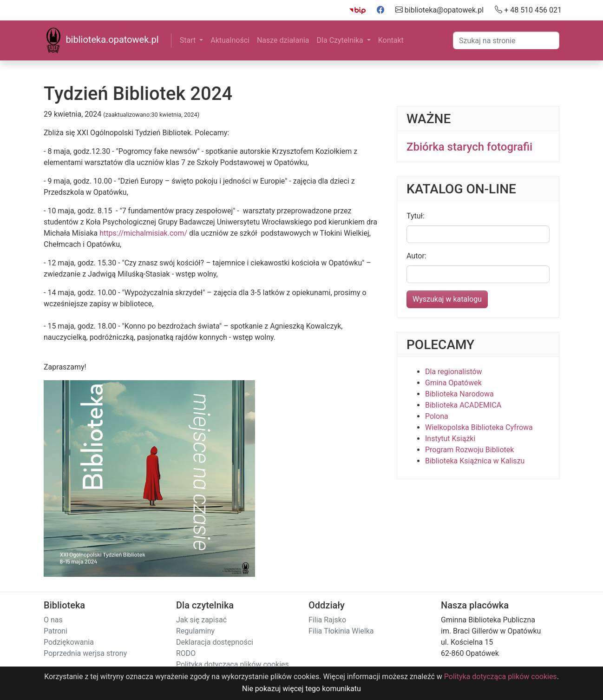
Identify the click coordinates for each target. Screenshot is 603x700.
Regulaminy (195, 631)
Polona (437, 416)
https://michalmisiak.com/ (143, 233)
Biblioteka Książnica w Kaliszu (475, 461)
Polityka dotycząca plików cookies (233, 664)
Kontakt (391, 40)
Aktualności (230, 40)
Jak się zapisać (201, 620)
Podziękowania (69, 642)
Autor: (416, 256)
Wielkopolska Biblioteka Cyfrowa (479, 427)
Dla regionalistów (454, 372)
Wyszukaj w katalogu (447, 299)
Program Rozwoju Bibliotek (469, 450)
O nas (53, 620)
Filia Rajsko (327, 620)
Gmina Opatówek (453, 383)
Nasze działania (283, 40)
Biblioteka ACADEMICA (463, 405)
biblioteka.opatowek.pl (101, 40)
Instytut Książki (450, 439)
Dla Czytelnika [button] (341, 40)
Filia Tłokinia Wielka (341, 631)
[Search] (506, 40)
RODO (186, 653)
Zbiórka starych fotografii (469, 147)
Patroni (56, 631)
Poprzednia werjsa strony (85, 653)
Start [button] (189, 40)
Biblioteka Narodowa (459, 394)
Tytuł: (416, 216)
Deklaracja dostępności (215, 642)
